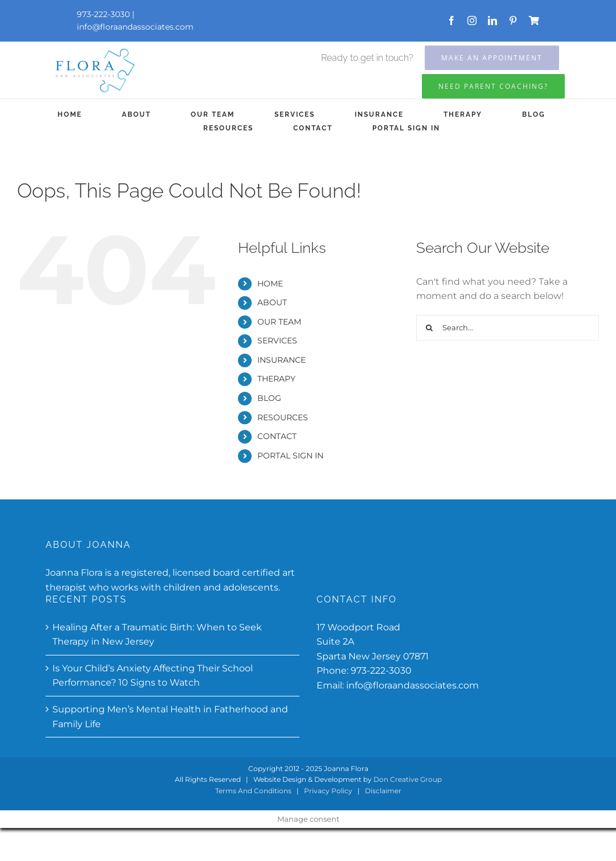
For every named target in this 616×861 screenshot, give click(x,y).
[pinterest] (513, 20)
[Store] (534, 20)
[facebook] (451, 20)
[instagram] (472, 20)
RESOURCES (283, 417)
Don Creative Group (408, 779)
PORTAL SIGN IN (290, 456)
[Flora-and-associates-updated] (94, 49)
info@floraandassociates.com (135, 27)
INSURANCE (282, 360)
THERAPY (276, 379)
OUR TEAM (279, 322)
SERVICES (277, 341)
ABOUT (272, 302)
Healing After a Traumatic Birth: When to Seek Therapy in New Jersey (157, 635)
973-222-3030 (381, 671)
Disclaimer (383, 791)
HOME (270, 284)
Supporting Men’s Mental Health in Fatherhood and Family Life (170, 717)
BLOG (269, 398)
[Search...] (508, 328)
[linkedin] (492, 20)
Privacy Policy (328, 791)
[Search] (429, 328)
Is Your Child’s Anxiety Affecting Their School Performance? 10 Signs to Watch (153, 676)
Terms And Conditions (253, 791)
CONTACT (277, 436)
